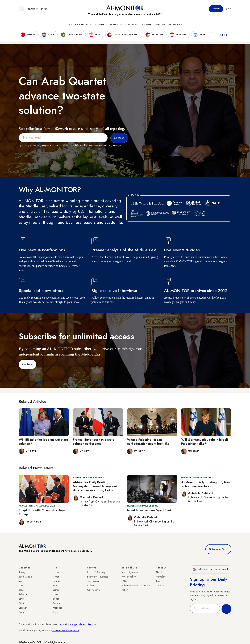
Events (44, 10)
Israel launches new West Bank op (152, 510)
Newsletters (33, 10)
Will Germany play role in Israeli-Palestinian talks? (205, 442)
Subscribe (216, 10)
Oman (56, 577)
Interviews (175, 26)
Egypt (21, 599)
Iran (21, 581)
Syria (21, 612)
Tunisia (56, 603)
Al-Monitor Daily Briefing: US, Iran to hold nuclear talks (205, 484)
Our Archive (93, 590)
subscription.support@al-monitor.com (78, 624)
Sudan (56, 599)
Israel (21, 590)
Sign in (228, 10)
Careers (160, 586)
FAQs (124, 581)
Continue (27, 364)
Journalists (161, 577)
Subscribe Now (218, 549)
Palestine (23, 594)
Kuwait (56, 586)
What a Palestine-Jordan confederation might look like (148, 442)
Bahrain (57, 581)
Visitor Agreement (131, 572)
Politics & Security (80, 26)
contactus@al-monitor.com (66, 630)
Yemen (56, 590)
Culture (100, 26)
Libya (55, 594)
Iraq (55, 568)
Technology (116, 26)
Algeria (57, 612)
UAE (21, 586)
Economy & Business (139, 26)
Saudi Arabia (25, 577)
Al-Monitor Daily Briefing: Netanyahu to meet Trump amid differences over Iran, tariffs (96, 486)
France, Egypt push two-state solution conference (94, 442)
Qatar (22, 603)
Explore (160, 26)
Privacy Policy (129, 577)
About (159, 572)
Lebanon (23, 608)
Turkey (22, 572)
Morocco (58, 608)
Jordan (56, 572)
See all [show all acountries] (224, 36)
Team (159, 581)
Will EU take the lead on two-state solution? (43, 442)
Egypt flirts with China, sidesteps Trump (42, 512)
